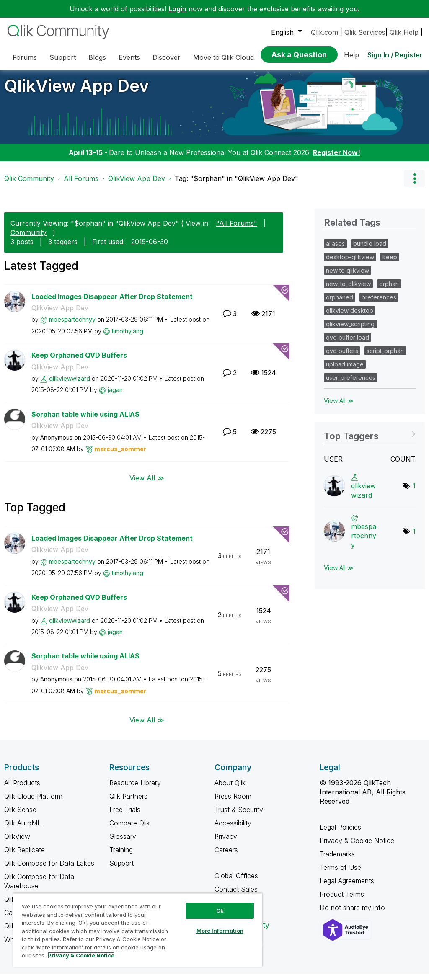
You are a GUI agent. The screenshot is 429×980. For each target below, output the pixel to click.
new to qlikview (348, 277)
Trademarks (337, 860)
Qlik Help (404, 32)
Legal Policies (340, 833)
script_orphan (385, 357)
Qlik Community (29, 185)
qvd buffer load (348, 344)
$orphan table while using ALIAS (85, 420)
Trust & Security (239, 816)
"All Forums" (237, 230)
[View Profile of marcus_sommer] (120, 455)
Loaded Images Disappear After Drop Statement (112, 303)
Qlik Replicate (25, 856)
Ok (220, 910)
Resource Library (135, 789)
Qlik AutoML (23, 829)
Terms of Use (340, 874)
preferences (379, 303)
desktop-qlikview (350, 263)
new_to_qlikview (348, 290)
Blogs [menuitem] (97, 57)
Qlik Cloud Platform (33, 802)
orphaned (340, 303)
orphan (389, 290)
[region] (138, 930)
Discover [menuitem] (167, 57)
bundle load (370, 250)
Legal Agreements (347, 887)
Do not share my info (353, 914)
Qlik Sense (20, 816)
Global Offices (236, 882)
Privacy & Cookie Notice (357, 847)
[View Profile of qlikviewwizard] (70, 385)
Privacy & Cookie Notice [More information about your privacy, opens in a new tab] (81, 955)
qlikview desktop (350, 317)
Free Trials (125, 816)
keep (390, 263)
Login (177, 9)
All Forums (81, 185)
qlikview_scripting (350, 330)
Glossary (123, 843)
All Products (22, 789)
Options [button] (414, 185)
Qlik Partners (128, 802)
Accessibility (233, 829)
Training (121, 856)
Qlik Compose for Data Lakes (49, 869)
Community (28, 239)
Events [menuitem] (129, 57)
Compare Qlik (130, 829)
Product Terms (342, 900)
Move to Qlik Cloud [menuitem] (224, 57)
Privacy (226, 843)
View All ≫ (147, 484)
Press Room (233, 802)
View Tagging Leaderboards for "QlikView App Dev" (370, 440)
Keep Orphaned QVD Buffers (79, 361)
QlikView (17, 843)
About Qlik (230, 789)
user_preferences (351, 384)
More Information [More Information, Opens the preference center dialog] (220, 931)
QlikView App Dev (76, 92)
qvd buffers (342, 357)
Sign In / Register (395, 55)
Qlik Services (365, 32)
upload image (345, 370)
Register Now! (337, 159)
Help (351, 55)
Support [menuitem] (63, 57)
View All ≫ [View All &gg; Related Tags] (339, 407)
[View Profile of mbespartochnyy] (72, 326)
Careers (226, 856)
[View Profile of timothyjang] (128, 337)
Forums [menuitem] (25, 57)
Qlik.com (324, 32)
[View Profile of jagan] (115, 396)
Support (121, 869)
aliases (335, 250)
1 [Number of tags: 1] (414, 492)
